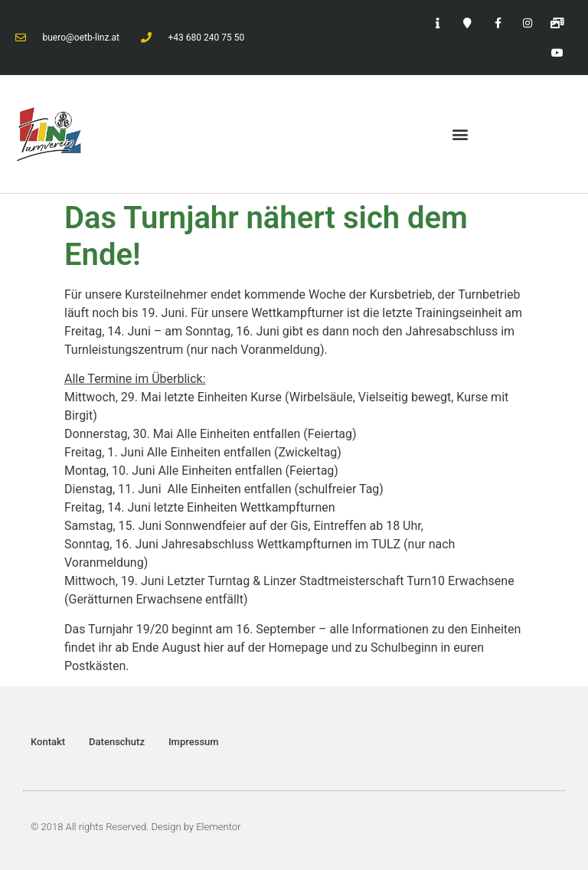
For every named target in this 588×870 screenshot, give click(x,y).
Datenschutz (117, 742)
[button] (461, 134)
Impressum (194, 742)
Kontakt (48, 742)
